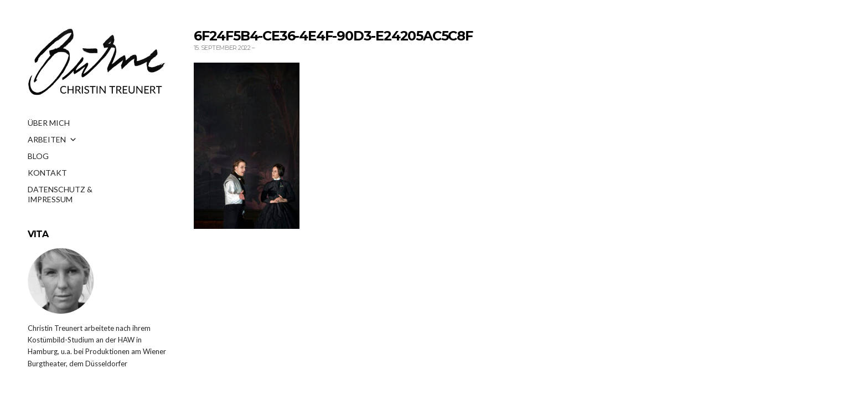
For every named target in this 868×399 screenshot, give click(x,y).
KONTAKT (47, 173)
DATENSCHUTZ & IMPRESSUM (60, 193)
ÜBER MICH (49, 123)
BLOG (38, 156)
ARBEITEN (52, 140)
